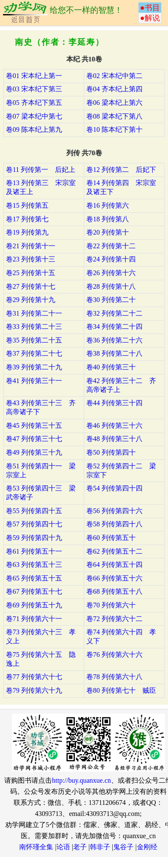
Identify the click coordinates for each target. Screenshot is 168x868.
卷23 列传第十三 (31, 259)
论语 (63, 847)
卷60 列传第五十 (111, 538)
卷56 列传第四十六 (114, 511)
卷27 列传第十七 (31, 286)
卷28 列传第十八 (111, 286)
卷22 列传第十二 (111, 246)
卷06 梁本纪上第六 (114, 103)
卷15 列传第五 (27, 205)
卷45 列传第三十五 (34, 425)
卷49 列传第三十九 (34, 452)
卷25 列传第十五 (31, 273)
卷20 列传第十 (108, 232)
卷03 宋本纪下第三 (34, 89)
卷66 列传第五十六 (114, 578)
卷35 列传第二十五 (34, 340)
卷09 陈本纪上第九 (34, 129)
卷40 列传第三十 (111, 367)
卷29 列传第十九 (31, 300)
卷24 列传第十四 (111, 259)
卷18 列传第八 (108, 219)
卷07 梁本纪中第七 (34, 116)
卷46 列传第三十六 (114, 425)
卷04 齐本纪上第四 (114, 89)
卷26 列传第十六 (111, 273)
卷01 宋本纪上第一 (34, 76)
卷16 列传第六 (108, 205)
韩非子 (100, 847)
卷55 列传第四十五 (34, 511)
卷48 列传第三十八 (114, 439)
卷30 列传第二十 (111, 300)
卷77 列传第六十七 (34, 677)
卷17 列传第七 (27, 219)
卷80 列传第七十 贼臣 (121, 690)
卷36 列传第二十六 (114, 340)
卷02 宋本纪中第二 (114, 76)
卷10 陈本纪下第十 (114, 129)
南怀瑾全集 (36, 847)
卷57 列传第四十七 (34, 524)
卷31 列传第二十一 (34, 313)
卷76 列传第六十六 (114, 655)
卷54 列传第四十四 (114, 488)
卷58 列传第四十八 (114, 524)
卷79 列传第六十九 (34, 690)
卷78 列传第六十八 (114, 677)
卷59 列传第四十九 (34, 538)
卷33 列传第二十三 (34, 327)
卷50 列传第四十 (111, 452)
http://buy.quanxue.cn (81, 780)
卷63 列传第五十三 (34, 565)
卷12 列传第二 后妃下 (121, 170)
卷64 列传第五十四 (114, 565)
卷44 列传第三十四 (114, 403)
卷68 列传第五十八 (114, 591)
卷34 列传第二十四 (114, 327)
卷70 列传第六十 (111, 605)
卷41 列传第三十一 (34, 381)
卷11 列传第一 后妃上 (41, 170)
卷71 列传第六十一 (34, 619)
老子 (80, 847)
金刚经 (147, 847)
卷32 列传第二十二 (114, 313)
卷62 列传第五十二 (114, 551)
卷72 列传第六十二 (114, 619)
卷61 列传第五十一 (34, 551)
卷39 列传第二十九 (34, 367)
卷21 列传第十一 (31, 246)
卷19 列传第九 (27, 232)
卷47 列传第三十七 (34, 439)
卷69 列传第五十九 (34, 605)
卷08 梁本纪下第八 (114, 116)
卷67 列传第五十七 (34, 591)
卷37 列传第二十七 (34, 353)
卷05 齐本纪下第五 (34, 103)
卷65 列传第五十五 (34, 578)
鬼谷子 (123, 847)
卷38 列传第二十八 (114, 353)
